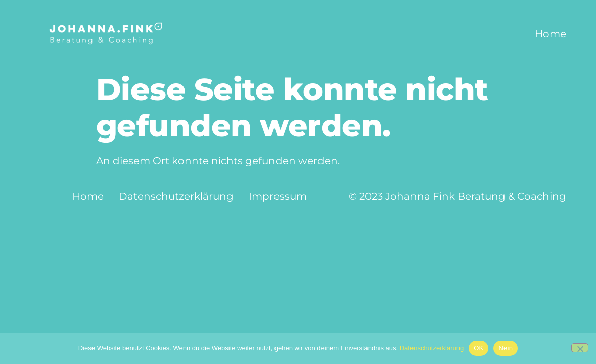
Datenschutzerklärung (176, 196)
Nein (506, 348)
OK (478, 348)
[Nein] (580, 348)
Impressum (278, 196)
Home (551, 34)
